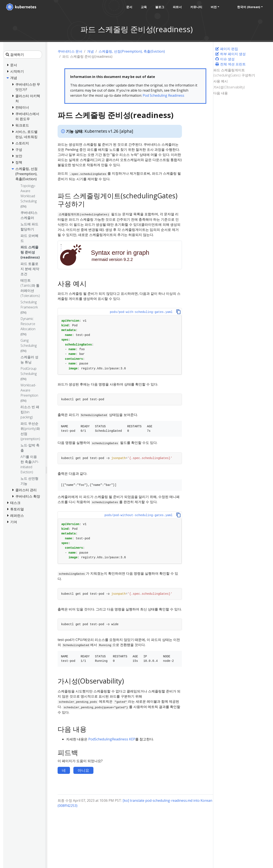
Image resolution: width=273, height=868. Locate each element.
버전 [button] (214, 7)
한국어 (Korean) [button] (249, 7)
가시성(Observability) (229, 87)
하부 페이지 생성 (230, 54)
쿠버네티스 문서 (70, 51)
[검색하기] (23, 55)
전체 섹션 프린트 (230, 64)
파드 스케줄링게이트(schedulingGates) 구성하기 (234, 73)
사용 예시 (221, 81)
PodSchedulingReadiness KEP (112, 739)
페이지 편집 (227, 49)
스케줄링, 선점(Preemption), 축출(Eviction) (132, 51)
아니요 (83, 770)
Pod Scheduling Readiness (163, 95)
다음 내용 (221, 93)
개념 (90, 51)
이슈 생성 (225, 59)
